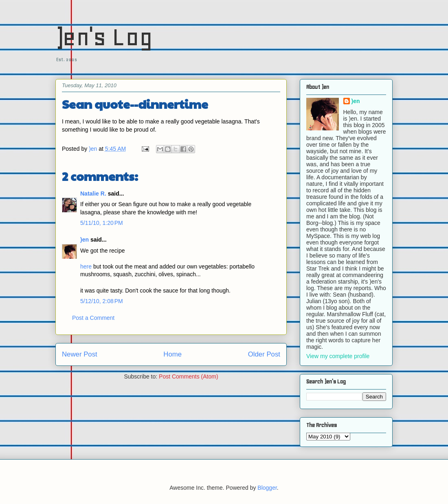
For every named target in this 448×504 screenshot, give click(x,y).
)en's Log (104, 37)
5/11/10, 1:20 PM (102, 223)
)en (85, 240)
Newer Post (80, 354)
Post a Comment (93, 318)
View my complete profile (338, 356)
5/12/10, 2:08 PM (102, 301)
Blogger (267, 488)
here (86, 266)
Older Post (264, 354)
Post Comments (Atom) (188, 376)
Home (172, 354)
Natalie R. (93, 194)
